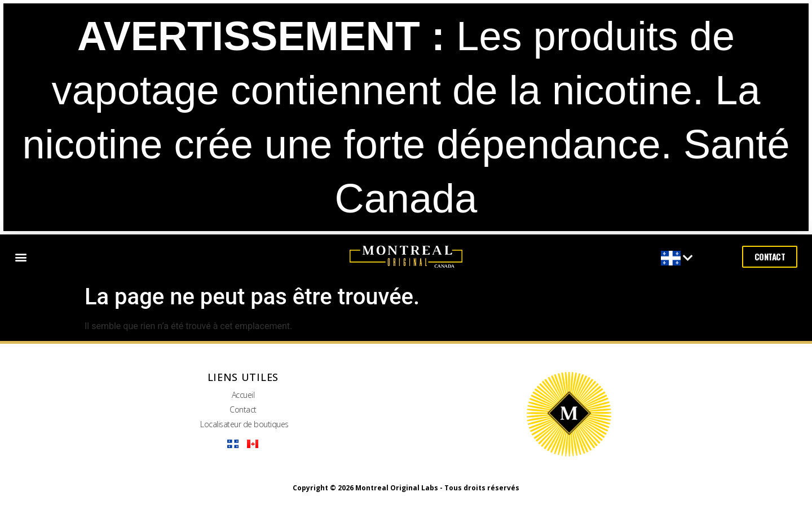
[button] (21, 257)
